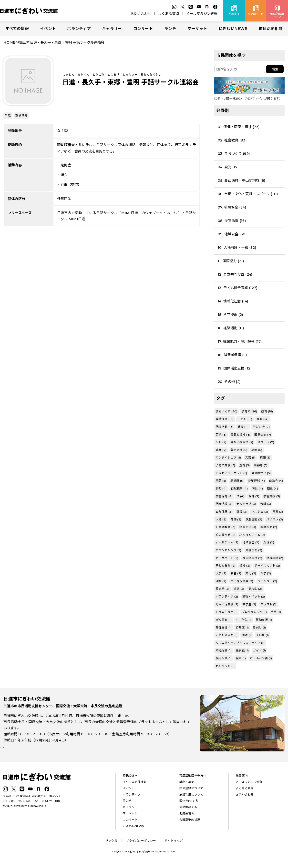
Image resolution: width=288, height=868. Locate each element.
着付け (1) (259, 628)
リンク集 (111, 844)
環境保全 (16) (225, 419)
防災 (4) (257, 489)
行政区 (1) (242, 628)
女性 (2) (269, 542)
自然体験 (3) (224, 512)
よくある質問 (169, 14)
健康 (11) (243, 427)
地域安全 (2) (251, 542)
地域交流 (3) (248, 527)
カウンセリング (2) (229, 550)
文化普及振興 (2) (242, 581)
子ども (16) (245, 419)
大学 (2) (221, 573)
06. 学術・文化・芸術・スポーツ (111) (248, 194)
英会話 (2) (223, 589)
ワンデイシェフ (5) (228, 458)
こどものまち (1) (227, 635)
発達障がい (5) (261, 473)
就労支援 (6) (239, 450)
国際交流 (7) (263, 435)
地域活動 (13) (225, 427)
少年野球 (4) (256, 481)
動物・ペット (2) (254, 597)
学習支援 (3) (272, 496)
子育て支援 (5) (226, 465)
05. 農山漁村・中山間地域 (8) (241, 180)
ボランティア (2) (227, 597)
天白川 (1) (262, 635)
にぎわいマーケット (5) (231, 473)
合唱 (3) (266, 504)
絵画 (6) (257, 450)
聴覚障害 (21, 116)
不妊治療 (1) (224, 650)
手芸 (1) (276, 612)
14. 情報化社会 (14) (233, 301)
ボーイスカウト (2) (267, 566)
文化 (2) (251, 573)
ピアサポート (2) (227, 558)
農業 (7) (221, 450)
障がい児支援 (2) (227, 604)
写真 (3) (278, 512)
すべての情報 (17, 29)
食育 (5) (244, 465)
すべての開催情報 (135, 785)
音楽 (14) (262, 419)
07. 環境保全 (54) (232, 207)
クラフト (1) (268, 604)
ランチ (170, 29)
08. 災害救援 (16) (232, 221)
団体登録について (191, 791)
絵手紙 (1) (242, 650)
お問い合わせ (141, 14)
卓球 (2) (239, 589)
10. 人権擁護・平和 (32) (237, 248)
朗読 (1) (247, 635)
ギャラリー (112, 29)
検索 (275, 69)
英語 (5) (265, 458)
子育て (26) (249, 411)
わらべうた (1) (225, 666)
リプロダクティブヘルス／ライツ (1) (240, 643)
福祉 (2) (245, 566)
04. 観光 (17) (228, 167)
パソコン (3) (275, 519)
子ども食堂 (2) (226, 566)
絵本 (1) (241, 658)
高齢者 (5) (261, 465)
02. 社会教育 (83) (232, 140)
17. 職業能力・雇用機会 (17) (240, 341)
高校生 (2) (255, 589)
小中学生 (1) (244, 620)
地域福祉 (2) (275, 558)
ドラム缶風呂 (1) (227, 612)
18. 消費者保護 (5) (232, 355)
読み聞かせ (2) (226, 535)
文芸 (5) (251, 458)
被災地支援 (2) (252, 558)
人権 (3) (221, 519)
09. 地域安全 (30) (232, 234)
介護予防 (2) (254, 550)
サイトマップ (174, 844)
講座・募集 (187, 785)
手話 (8, 116)
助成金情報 (187, 816)
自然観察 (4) (239, 489)
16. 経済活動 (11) (231, 328)
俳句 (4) (221, 489)
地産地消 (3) (224, 504)
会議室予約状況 (190, 823)
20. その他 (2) (229, 382)
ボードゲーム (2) (227, 542)
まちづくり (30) (227, 411)
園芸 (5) (221, 481)
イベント (48, 29)
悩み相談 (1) (224, 658)
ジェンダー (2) (267, 581)
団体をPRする (189, 804)
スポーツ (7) (266, 442)
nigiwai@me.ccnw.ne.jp (28, 809)
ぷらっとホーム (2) (252, 535)
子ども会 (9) (261, 427)
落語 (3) (236, 519)
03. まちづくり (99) (234, 154)
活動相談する (188, 810)
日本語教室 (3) (226, 527)
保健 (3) (254, 496)
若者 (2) (236, 573)
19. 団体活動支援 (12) (235, 368)
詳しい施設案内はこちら (26, 752)
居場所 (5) (237, 481)
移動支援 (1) (264, 620)
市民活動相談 (271, 29)
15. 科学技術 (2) (230, 315)
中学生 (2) (249, 604)
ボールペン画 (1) (261, 658)
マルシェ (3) (260, 512)
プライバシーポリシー (141, 844)
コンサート (143, 29)
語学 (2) (266, 573)
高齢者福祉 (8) (241, 435)
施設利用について (191, 798)
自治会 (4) (276, 481)
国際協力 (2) (269, 527)
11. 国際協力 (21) (231, 261)
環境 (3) (242, 512)
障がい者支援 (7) (242, 442)
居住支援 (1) (224, 628)
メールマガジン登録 (202, 14)
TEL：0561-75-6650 (16, 804)
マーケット (197, 29)
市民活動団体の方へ (193, 778)
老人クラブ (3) (246, 504)
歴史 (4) (273, 489)
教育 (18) (267, 411)
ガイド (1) (259, 650)
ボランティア (79, 29)
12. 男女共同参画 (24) (235, 274)
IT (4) (241, 496)
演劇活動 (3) (254, 519)
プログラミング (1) (254, 612)
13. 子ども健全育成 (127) (237, 288)
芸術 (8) (221, 435)
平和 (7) (221, 442)
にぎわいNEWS (233, 29)
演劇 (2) (221, 581)
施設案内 (242, 778)
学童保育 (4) (224, 496)
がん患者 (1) (224, 620)
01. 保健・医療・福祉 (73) (239, 127)
